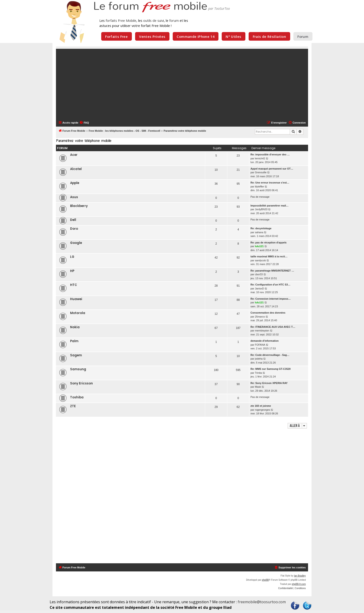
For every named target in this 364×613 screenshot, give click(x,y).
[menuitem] (84, 123)
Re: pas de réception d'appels (268, 243)
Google (76, 243)
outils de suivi (154, 20)
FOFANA (260, 345)
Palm (74, 341)
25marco (260, 317)
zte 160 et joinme (261, 406)
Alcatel (76, 169)
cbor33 (259, 274)
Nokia (75, 327)
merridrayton (262, 331)
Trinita (258, 373)
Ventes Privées (152, 36)
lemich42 (260, 158)
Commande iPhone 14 (195, 36)
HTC (74, 285)
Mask (258, 387)
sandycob (260, 260)
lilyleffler (260, 187)
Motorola (78, 313)
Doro (74, 229)
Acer (74, 155)
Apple (75, 183)
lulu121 (259, 246)
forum (174, 20)
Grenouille (261, 172)
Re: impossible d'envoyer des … (270, 154)
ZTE (73, 406)
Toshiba (77, 397)
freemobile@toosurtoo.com (262, 602)
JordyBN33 (261, 209)
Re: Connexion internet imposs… (271, 299)
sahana (259, 232)
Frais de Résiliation (269, 36)
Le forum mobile (150, 7)
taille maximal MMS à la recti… (269, 256)
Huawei (76, 299)
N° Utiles (233, 36)
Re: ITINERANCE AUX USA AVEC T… (273, 327)
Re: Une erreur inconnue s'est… (270, 183)
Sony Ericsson (81, 383)
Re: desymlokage (261, 228)
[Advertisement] (185, 84)
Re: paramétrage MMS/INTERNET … (272, 271)
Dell (73, 220)
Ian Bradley (300, 576)
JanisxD (259, 288)
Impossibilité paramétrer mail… (270, 206)
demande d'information (265, 341)
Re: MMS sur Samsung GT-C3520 (271, 369)
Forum (303, 36)
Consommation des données (268, 313)
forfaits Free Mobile (121, 20)
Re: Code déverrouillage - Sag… (270, 355)
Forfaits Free (116, 36)
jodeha (259, 359)
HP (72, 271)
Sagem (76, 355)
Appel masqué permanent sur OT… (272, 169)
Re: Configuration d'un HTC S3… (270, 285)
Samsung (78, 369)
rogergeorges (262, 410)
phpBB (265, 580)
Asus (74, 197)
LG (72, 257)
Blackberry (79, 206)
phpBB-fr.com (299, 584)
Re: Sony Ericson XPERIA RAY (269, 383)
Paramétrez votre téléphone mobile (84, 141)
